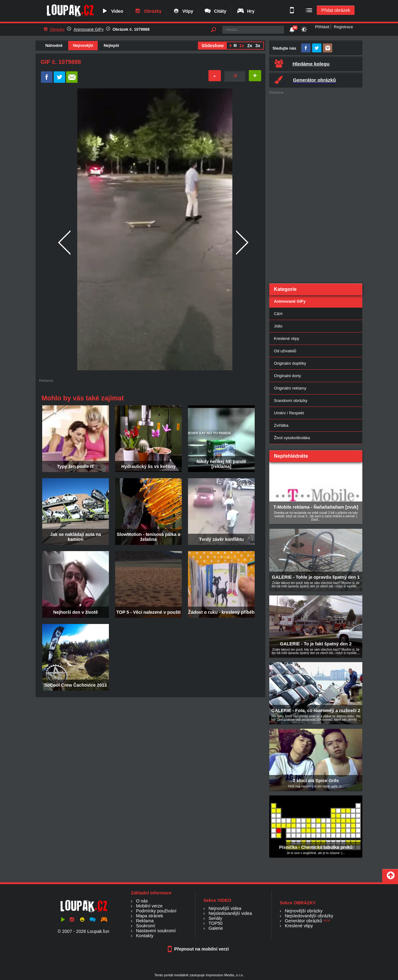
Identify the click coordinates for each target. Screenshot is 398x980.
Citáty (215, 11)
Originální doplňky (290, 363)
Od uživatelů (285, 351)
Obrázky (148, 11)
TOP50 (215, 923)
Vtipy (183, 11)
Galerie (216, 928)
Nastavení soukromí (156, 931)
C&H (278, 314)
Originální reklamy (290, 388)
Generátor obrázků (303, 921)
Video (112, 11)
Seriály (215, 918)
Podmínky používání (156, 911)
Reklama (145, 921)
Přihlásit (322, 27)
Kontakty (145, 936)
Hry (246, 11)
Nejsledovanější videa (230, 913)
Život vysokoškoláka (292, 438)
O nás (142, 901)
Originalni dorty (287, 376)
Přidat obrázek (336, 10)
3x (258, 46)
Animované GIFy (88, 29)
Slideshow (213, 46)
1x (242, 46)
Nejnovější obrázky (304, 911)
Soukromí (145, 926)
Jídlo (278, 326)
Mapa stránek (149, 916)
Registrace (343, 27)
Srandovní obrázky (291, 401)
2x (250, 46)
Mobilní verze (149, 906)
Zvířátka (281, 425)
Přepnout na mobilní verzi (199, 949)
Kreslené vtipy (286, 339)
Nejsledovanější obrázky (309, 916)
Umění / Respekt (289, 413)
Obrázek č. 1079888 (131, 29)
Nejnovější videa (225, 908)
